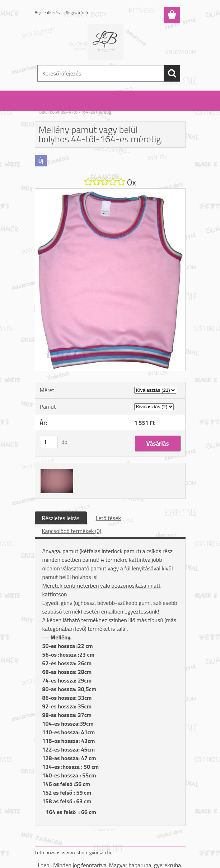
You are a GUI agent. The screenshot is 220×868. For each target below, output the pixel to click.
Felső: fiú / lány (77, 107)
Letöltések (108, 518)
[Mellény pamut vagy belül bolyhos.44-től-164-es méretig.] (110, 192)
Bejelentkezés (47, 12)
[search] (172, 73)
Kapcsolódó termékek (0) (72, 531)
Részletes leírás (61, 518)
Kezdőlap (48, 107)
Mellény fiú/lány (112, 107)
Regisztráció (77, 12)
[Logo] (106, 42)
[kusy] (49, 442)
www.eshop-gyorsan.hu (87, 852)
